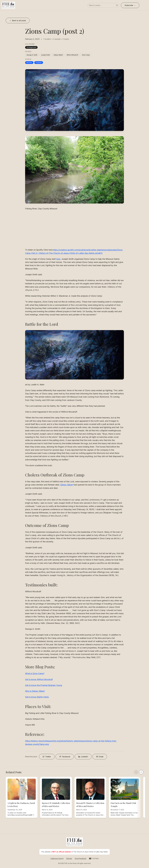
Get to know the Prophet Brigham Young (44, 685)
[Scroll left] (136, 772)
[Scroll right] (141, 772)
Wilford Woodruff (72, 55)
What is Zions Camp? (35, 673)
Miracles (29, 63)
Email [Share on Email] (100, 757)
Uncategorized (31, 47)
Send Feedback (81, 858)
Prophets (39, 63)
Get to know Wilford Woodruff (39, 679)
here (58, 259)
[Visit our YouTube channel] (94, 859)
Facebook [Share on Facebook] (65, 757)
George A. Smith (32, 55)
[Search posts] (103, 5)
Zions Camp (86, 55)
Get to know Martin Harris (37, 697)
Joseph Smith (45, 55)
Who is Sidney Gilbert (35, 691)
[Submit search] (117, 5)
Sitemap (69, 858)
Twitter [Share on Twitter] (47, 757)
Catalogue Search (57, 858)
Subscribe (129, 5)
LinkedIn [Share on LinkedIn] (83, 757)
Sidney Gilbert (58, 55)
